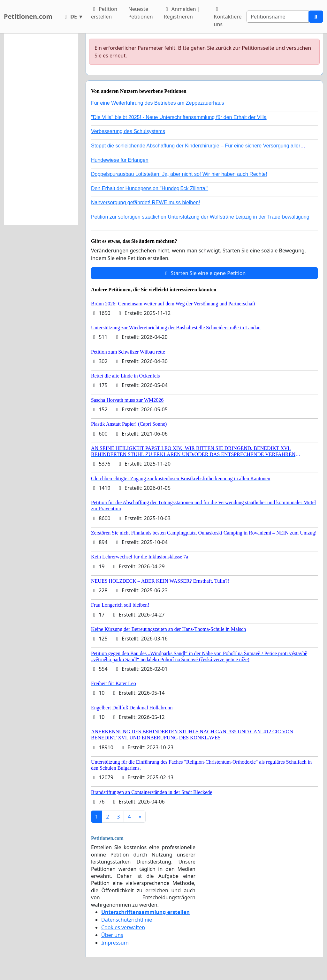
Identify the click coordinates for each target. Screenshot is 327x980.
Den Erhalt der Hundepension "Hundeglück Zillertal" (150, 188)
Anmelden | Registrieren (182, 13)
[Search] (278, 17)
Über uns (112, 935)
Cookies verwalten (123, 927)
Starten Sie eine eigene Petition (205, 273)
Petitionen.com (28, 16)
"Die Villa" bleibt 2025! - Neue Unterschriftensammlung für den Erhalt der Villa (179, 117)
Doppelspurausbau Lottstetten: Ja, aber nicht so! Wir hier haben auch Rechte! (179, 174)
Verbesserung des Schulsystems (128, 131)
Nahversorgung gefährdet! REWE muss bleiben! (146, 202)
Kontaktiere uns (228, 17)
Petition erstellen (104, 13)
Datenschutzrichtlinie (127, 920)
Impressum (115, 943)
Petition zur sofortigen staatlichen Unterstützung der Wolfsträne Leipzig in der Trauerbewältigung (200, 217)
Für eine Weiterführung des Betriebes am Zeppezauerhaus (158, 103)
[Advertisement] (41, 129)
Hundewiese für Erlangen (120, 160)
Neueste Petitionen (141, 13)
